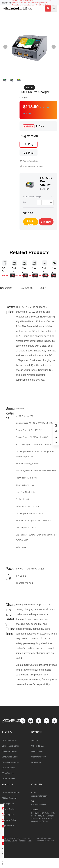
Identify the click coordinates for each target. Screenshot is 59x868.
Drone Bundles (9, 779)
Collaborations (8, 768)
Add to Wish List (29, 161)
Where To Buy (38, 746)
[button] (54, 47)
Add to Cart (31, 223)
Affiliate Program (9, 798)
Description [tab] (6, 288)
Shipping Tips (8, 815)
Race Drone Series (11, 762)
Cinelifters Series (10, 740)
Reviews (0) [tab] (26, 288)
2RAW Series (8, 773)
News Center (37, 751)
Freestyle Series (9, 751)
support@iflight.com (39, 796)
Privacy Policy (8, 809)
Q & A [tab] (43, 288)
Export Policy (8, 825)
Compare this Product (31, 167)
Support (35, 740)
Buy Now (46, 222)
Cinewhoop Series (10, 757)
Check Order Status (11, 793)
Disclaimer (36, 762)
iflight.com (7, 3)
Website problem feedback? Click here (46, 839)
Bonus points (8, 804)
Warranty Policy (39, 757)
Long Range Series (11, 746)
